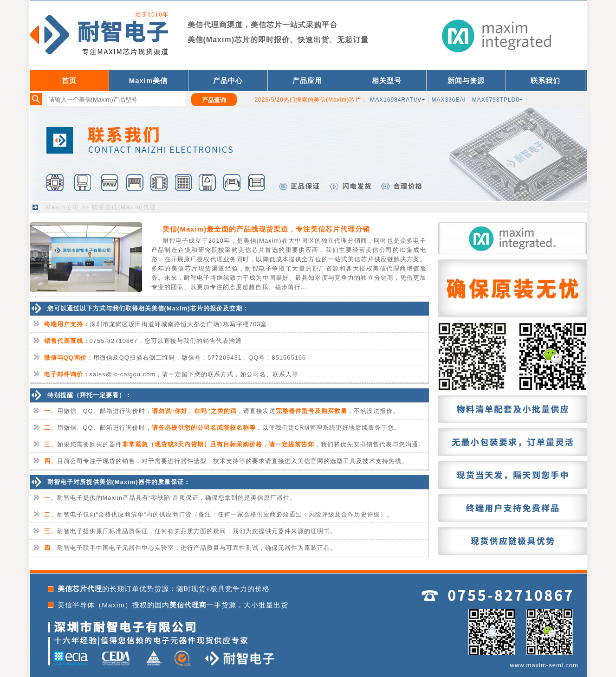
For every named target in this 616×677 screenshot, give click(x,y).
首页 (69, 81)
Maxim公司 (62, 207)
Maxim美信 (149, 81)
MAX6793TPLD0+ (498, 100)
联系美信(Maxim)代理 (124, 207)
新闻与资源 (466, 81)
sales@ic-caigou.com (123, 374)
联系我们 (545, 81)
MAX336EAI (448, 100)
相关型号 (387, 81)
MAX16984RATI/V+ (398, 100)
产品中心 (228, 81)
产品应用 (307, 81)
